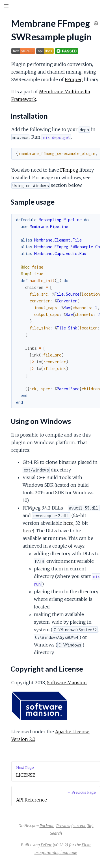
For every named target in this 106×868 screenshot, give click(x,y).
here (68, 523)
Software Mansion (67, 683)
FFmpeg (74, 79)
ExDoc (46, 845)
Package (47, 826)
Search (56, 833)
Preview (63, 826)
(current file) (82, 826)
